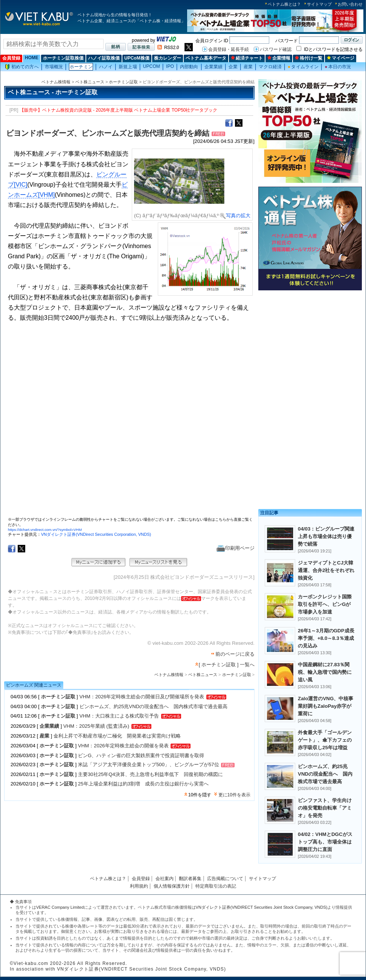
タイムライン (303, 67)
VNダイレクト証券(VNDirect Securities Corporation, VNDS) (96, 534)
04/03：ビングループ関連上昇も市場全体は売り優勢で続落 (326, 536)
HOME (32, 58)
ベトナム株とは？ (284, 4)
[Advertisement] (310, 346)
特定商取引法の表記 (216, 886)
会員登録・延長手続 (229, 49)
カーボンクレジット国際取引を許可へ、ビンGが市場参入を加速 (325, 604)
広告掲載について (225, 879)
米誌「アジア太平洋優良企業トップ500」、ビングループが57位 (149, 765)
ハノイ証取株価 (104, 58)
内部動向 (189, 67)
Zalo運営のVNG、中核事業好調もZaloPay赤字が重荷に (326, 706)
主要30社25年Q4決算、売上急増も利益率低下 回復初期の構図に (150, 774)
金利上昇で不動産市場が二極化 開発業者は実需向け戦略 (117, 736)
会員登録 (11, 58)
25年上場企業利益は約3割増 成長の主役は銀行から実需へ (143, 784)
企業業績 (213, 67)
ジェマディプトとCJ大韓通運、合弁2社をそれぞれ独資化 (326, 570)
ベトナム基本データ (206, 58)
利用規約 (139, 886)
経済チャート (247, 58)
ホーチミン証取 (123, 82)
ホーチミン (81, 67)
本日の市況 (338, 67)
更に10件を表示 (234, 795)
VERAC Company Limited (60, 907)
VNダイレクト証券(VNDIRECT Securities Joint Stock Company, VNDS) (262, 907)
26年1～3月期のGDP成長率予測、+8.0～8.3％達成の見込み (326, 638)
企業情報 (279, 58)
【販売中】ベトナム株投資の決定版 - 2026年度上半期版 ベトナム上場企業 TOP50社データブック (119, 110)
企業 (233, 67)
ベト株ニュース (90, 82)
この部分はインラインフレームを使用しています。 (130, 423)
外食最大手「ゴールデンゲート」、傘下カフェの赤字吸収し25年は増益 (325, 740)
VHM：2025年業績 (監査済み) (96, 726)
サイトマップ (319, 4)
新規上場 (128, 67)
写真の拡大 (235, 215)
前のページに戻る (235, 654)
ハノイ (106, 67)
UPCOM (152, 66)
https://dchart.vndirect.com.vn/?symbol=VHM (45, 530)
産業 (248, 67)
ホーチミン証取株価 (63, 58)
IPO (170, 66)
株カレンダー (168, 58)
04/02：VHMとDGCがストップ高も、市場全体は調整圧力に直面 (325, 842)
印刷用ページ (236, 548)
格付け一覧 (309, 58)
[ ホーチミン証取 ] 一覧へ (227, 665)
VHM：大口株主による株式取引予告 (119, 716)
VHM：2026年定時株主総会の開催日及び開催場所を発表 (142, 697)
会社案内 (165, 879)
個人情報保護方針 (172, 886)
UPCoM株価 (137, 58)
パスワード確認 (276, 49)
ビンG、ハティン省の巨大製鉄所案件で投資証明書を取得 (141, 755)
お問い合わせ (350, 4)
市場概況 (54, 67)
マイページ (341, 58)
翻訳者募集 (190, 879)
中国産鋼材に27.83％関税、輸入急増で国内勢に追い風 (325, 672)
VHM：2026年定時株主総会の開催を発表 (124, 746)
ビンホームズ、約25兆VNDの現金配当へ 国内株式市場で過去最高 (154, 706)
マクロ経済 (270, 67)
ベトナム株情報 (56, 82)
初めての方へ (22, 67)
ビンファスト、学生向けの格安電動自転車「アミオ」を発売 (325, 808)
